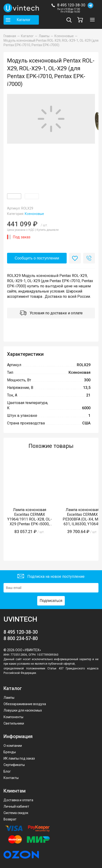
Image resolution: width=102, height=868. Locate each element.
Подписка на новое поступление (51, 577)
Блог (7, 771)
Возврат (10, 819)
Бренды (10, 752)
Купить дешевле (48, 230)
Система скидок (16, 813)
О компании (13, 746)
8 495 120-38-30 (71, 5)
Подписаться (51, 601)
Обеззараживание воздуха (25, 704)
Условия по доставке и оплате (51, 314)
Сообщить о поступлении (37, 258)
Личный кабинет (16, 806)
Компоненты (13, 717)
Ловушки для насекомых (23, 710)
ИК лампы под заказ (19, 758)
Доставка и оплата (18, 800)
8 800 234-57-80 (21, 638)
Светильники (14, 723)
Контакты (11, 778)
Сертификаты (14, 765)
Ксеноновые (34, 214)
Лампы (9, 698)
